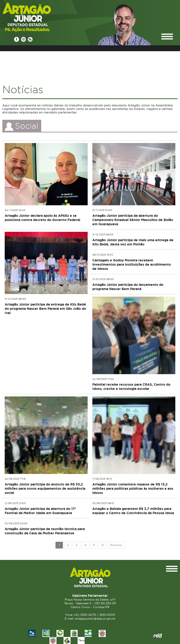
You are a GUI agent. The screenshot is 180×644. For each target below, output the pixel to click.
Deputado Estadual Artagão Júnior (38, 17)
